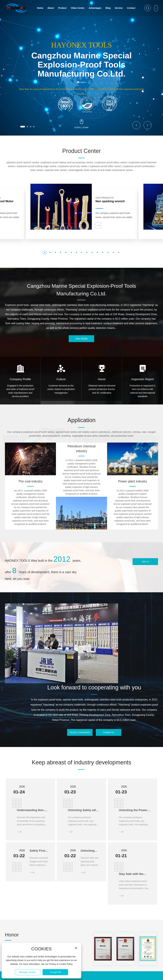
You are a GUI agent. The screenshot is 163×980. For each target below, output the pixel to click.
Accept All (55, 972)
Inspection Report (143, 379)
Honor (102, 379)
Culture (61, 379)
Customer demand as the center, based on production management (61, 389)
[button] (23, 127)
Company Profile (20, 379)
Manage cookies (28, 972)
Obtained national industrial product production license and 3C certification (102, 389)
